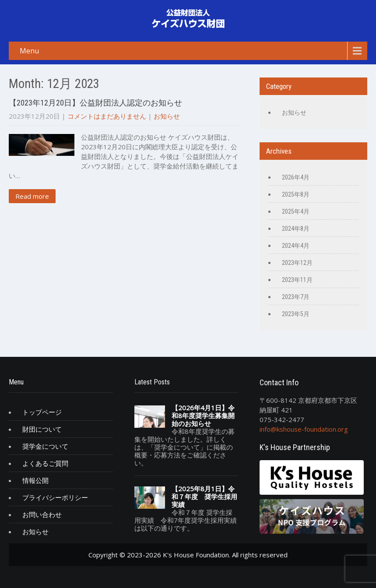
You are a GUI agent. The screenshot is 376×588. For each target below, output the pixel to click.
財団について (42, 429)
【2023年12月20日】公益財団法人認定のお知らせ (95, 103)
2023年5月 (296, 314)
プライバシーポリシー (55, 497)
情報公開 (35, 480)
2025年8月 (296, 194)
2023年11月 (297, 280)
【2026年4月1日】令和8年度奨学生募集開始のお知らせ (203, 415)
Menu (29, 51)
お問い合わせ (42, 514)
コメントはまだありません (107, 116)
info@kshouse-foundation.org (304, 429)
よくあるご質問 (45, 463)
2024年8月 (296, 229)
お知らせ (167, 116)
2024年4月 (296, 246)
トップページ (42, 412)
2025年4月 (296, 211)
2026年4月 (296, 177)
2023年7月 (296, 297)
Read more (32, 196)
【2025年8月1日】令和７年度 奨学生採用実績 (204, 496)
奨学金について (45, 446)
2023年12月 (297, 263)
